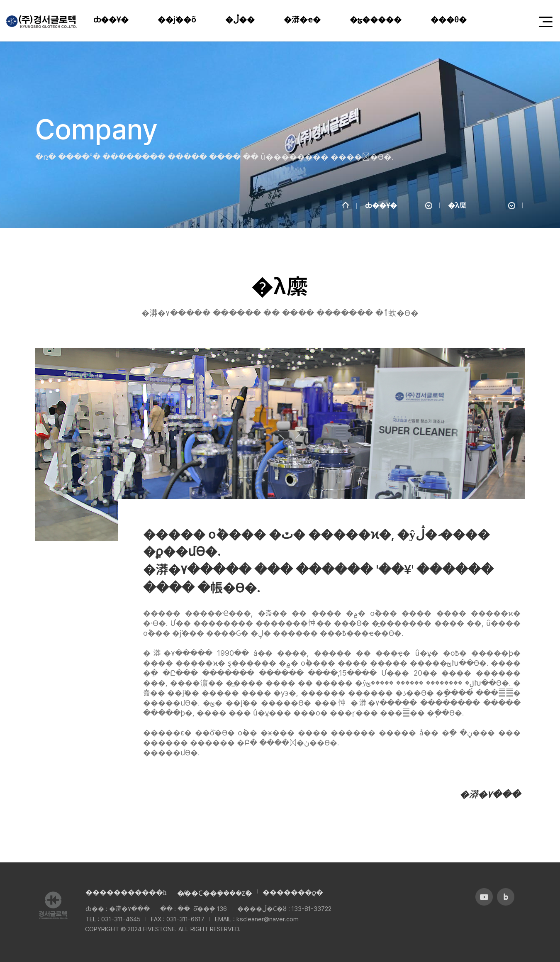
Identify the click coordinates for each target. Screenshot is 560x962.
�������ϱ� (293, 892)
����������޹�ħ (126, 892)
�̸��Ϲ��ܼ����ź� (215, 893)
